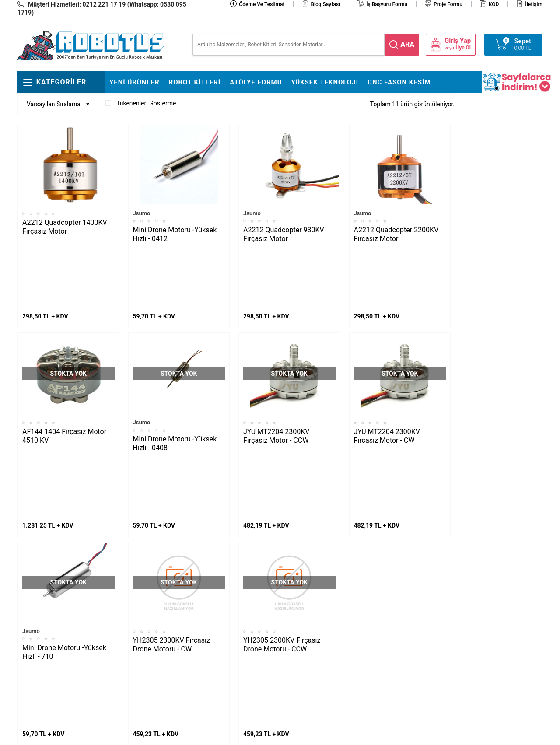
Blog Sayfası (325, 4)
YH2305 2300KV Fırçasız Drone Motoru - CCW (282, 511)
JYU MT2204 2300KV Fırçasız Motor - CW (387, 369)
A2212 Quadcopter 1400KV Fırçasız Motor (65, 227)
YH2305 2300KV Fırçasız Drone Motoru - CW (171, 511)
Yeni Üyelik (299, 612)
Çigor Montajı (127, 612)
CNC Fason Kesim (399, 82)
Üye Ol (463, 48)
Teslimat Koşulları (308, 599)
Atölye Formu (256, 82)
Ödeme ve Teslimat (262, 4)
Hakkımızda (213, 599)
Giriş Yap (458, 41)
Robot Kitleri (195, 82)
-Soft (237, 734)
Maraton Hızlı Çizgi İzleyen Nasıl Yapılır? (57, 632)
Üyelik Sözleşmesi (308, 626)
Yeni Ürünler (135, 82)
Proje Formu (448, 4)
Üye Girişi (297, 639)
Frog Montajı (126, 599)
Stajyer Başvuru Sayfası (228, 586)
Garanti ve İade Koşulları (317, 652)
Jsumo (142, 213)
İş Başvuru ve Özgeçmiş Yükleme (229, 619)
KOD (494, 4)
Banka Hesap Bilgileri (225, 652)
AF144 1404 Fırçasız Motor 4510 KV (64, 369)
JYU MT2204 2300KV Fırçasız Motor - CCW (276, 369)
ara (407, 44)
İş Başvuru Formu (387, 4)
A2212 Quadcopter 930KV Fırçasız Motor (284, 234)
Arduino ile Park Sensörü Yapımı (54, 658)
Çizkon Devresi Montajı (140, 639)
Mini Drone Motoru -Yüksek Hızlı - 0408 (175, 376)
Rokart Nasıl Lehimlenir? (142, 626)
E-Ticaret (255, 734)
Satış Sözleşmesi (220, 639)
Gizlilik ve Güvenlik (309, 665)
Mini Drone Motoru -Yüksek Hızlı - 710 (64, 518)
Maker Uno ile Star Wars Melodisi (54, 606)
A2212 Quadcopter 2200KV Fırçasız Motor (396, 234)
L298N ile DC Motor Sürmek (59, 586)
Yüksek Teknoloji (325, 82)
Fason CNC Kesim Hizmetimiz (221, 672)
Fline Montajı (126, 586)
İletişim (534, 4)
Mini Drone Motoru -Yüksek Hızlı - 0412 (175, 234)
